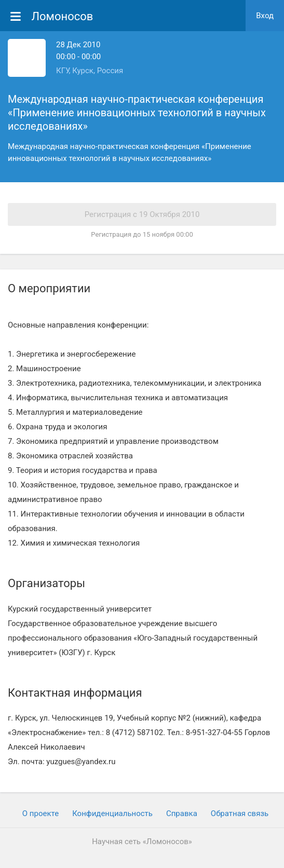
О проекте (40, 813)
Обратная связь (240, 813)
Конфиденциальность (112, 813)
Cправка (182, 813)
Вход (265, 16)
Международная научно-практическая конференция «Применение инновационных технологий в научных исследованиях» (137, 113)
